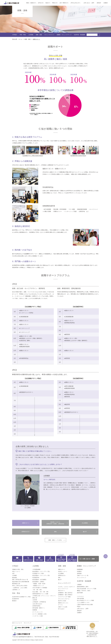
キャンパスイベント (63, 589)
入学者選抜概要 (36, 569)
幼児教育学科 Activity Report (78, 156)
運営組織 (14, 578)
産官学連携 (80, 593)
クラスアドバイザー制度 (64, 597)
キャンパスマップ (82, 578)
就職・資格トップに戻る (55, 540)
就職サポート (26, 523)
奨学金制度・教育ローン (39, 608)
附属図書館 (80, 569)
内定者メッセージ (63, 571)
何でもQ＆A (61, 609)
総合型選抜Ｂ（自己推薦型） (40, 580)
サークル (60, 605)
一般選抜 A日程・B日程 (39, 584)
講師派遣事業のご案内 (83, 587)
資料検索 (79, 573)
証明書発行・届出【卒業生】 (65, 595)
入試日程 (35, 600)
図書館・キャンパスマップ (64, 35)
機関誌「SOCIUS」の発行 (84, 591)
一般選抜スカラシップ (38, 586)
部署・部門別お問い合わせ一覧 (20, 580)
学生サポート (61, 591)
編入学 (85, 532)
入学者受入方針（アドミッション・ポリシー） (44, 596)
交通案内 (106, 3)
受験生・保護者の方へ (31, 3)
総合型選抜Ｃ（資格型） (39, 582)
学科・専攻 (23, 35)
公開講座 (79, 585)
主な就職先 (85, 523)
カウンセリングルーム (64, 599)
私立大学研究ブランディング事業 (85, 600)
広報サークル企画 (63, 607)
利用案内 (79, 571)
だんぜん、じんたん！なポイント (67, 587)
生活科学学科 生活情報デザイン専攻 (21, 597)
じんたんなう (80, 596)
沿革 (13, 573)
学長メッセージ (16, 571)
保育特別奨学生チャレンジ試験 (40, 594)
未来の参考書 (80, 598)
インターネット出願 (38, 616)
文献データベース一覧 (83, 575)
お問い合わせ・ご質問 (89, 3)
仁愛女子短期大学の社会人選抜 (85, 605)
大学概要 (14, 575)
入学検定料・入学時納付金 (39, 602)
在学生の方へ (41, 3)
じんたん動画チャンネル (83, 602)
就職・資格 (39, 35)
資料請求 (99, 3)
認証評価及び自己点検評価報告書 (21, 582)
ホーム (20, 39)
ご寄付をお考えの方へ (75, 3)
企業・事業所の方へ (64, 3)
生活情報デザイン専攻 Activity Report (33, 156)
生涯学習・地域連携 (79, 35)
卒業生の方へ (55, 3)
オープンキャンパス (38, 612)
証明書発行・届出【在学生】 (65, 593)
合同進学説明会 (36, 606)
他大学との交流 (62, 601)
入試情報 (31, 35)
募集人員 (35, 598)
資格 (55, 532)
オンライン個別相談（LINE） (40, 614)
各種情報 (35, 610)
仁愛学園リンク (16, 590)
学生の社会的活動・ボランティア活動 (87, 589)
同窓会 (79, 607)
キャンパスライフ (49, 35)
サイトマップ (27, 623)
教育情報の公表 (16, 584)
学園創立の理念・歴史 (18, 569)
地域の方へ (48, 3)
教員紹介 (14, 601)
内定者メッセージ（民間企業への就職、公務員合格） (55, 523)
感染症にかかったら (63, 603)
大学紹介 (15, 35)
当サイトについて (17, 623)
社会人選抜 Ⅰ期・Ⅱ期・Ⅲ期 (40, 592)
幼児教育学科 (16, 599)
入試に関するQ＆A (37, 604)
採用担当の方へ (26, 532)
